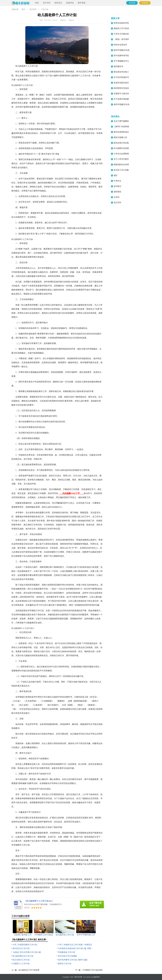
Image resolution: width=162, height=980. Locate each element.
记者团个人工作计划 (21, 964)
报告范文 (58, 3)
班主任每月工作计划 (21, 960)
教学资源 (82, 3)
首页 (37, 3)
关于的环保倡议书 (121, 77)
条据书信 (70, 3)
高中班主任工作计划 (21, 948)
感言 (116, 175)
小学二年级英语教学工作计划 (25, 945)
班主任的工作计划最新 (67, 956)
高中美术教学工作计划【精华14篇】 (73, 960)
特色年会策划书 (120, 45)
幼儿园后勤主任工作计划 (23, 956)
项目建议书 (118, 66)
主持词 (117, 197)
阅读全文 (63, 20)
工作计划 (45, 9)
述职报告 (117, 192)
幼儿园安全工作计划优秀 (29, 970)
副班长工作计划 (65, 964)
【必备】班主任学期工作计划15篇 (27, 952)
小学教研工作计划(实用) (92, 970)
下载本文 (71, 20)
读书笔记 (117, 186)
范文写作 (47, 3)
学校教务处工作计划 (67, 952)
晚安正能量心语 (120, 137)
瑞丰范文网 (78, 977)
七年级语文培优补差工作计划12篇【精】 (75, 948)
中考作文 (117, 181)
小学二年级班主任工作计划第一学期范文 (75, 945)
